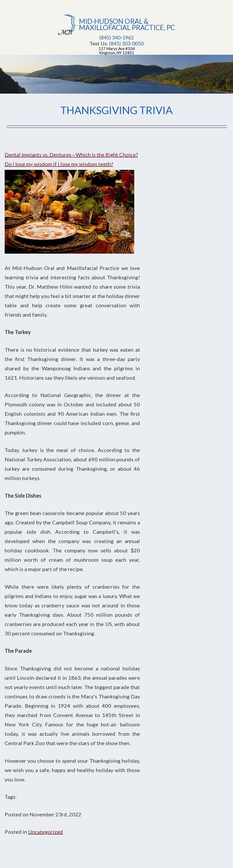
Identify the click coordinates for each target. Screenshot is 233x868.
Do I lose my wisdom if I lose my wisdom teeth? (59, 164)
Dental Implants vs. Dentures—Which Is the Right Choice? (71, 155)
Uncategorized (45, 832)
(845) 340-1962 (116, 38)
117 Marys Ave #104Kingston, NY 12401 (117, 51)
